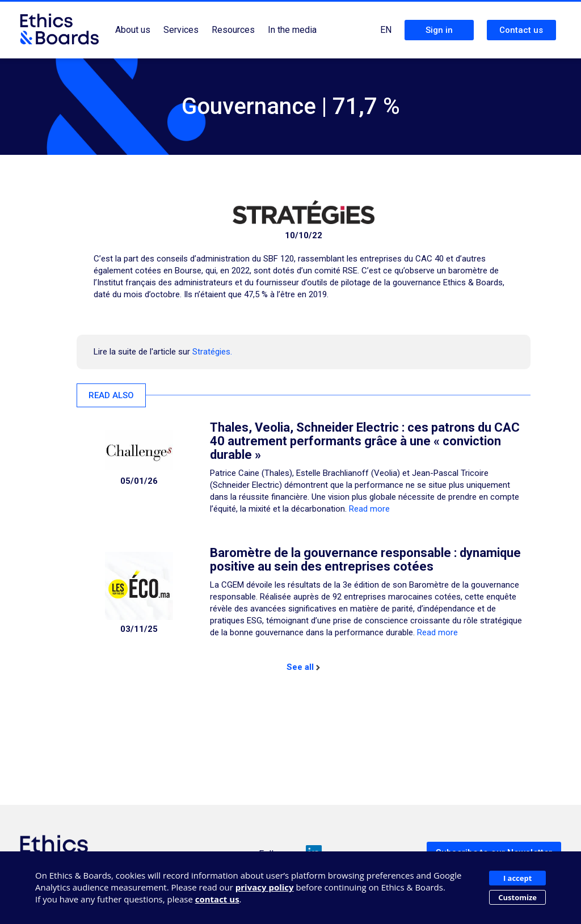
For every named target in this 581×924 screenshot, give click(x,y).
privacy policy (265, 887)
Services (181, 30)
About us (133, 30)
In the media (292, 30)
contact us (217, 899)
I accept (517, 878)
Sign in (439, 30)
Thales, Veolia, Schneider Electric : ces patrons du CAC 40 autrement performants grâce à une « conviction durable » (365, 441)
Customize (517, 897)
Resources (233, 30)
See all (303, 667)
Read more (369, 509)
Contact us (521, 30)
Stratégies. (212, 352)
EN (386, 30)
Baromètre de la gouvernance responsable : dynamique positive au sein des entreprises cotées (365, 560)
